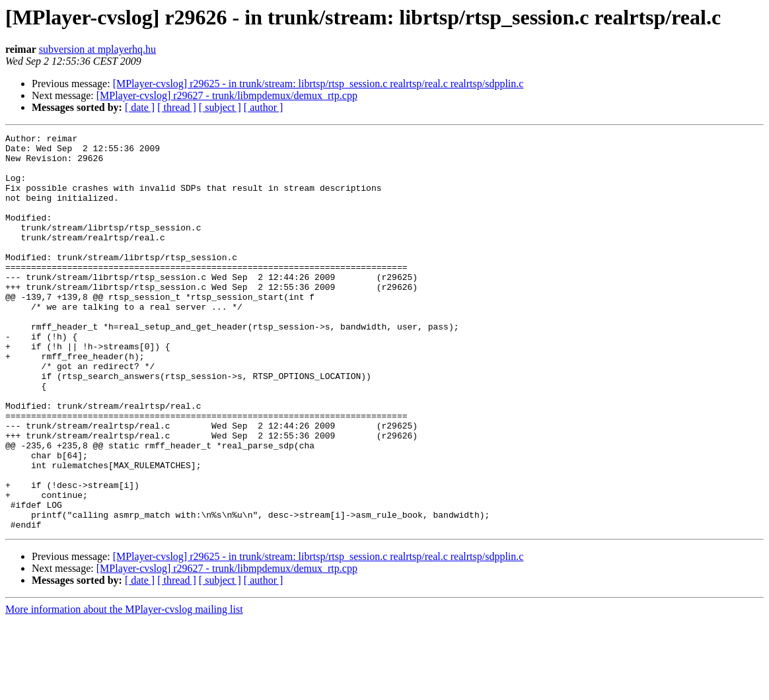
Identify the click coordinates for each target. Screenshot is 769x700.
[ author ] (264, 107)
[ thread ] (177, 107)
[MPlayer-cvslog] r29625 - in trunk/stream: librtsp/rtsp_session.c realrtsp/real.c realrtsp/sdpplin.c (318, 84)
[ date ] (140, 107)
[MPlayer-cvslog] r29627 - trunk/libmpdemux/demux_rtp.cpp (227, 95)
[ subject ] (220, 107)
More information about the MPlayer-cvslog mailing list (124, 688)
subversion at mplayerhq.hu (97, 49)
